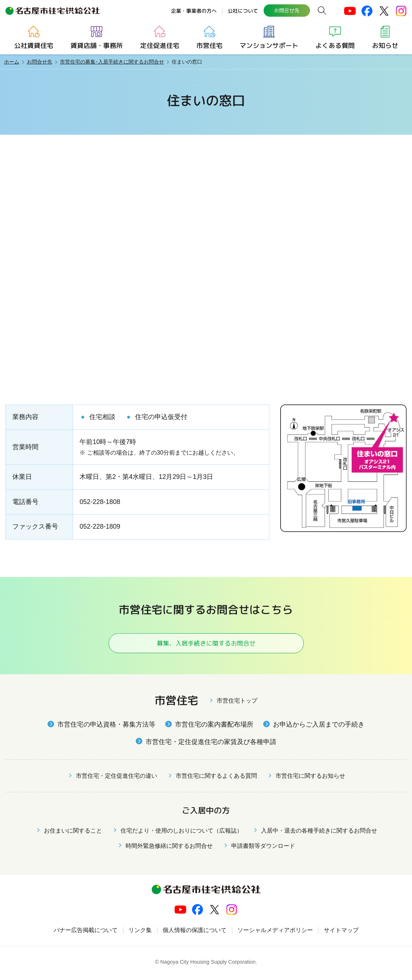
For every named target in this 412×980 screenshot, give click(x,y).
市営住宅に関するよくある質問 (216, 779)
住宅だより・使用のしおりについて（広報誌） (181, 833)
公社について (242, 10)
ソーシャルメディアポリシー (275, 933)
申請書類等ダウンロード (263, 849)
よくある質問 (335, 46)
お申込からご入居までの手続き (319, 727)
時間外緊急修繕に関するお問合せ (169, 849)
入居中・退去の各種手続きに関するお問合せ (319, 833)
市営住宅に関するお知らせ (310, 779)
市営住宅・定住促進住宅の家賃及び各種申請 (211, 744)
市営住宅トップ (237, 704)
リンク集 (140, 933)
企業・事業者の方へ (193, 10)
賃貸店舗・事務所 (97, 46)
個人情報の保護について (195, 933)
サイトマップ (341, 933)
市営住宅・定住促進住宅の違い (117, 779)
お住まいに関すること (73, 833)
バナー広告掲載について (86, 933)
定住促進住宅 (159, 46)
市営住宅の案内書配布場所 (214, 727)
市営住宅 (209, 46)
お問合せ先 (286, 10)
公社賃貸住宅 (34, 46)
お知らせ (385, 46)
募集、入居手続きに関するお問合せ (206, 644)
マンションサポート (269, 46)
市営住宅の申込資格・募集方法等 (106, 727)
